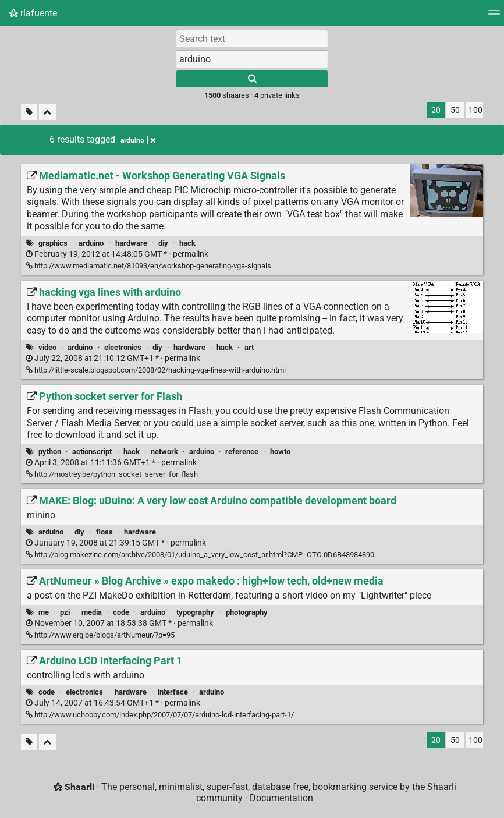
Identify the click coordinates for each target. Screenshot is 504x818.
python (50, 452)
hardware (131, 243)
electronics (123, 347)
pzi (65, 612)
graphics (53, 243)
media (92, 612)
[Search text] (252, 38)
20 (436, 110)
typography (195, 612)
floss (104, 532)
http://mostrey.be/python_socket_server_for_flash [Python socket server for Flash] (112, 474)
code (121, 612)
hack (187, 243)
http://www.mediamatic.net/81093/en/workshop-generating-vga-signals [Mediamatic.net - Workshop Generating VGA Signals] (148, 266)
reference (242, 452)
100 (475, 110)
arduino (91, 243)
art (249, 347)
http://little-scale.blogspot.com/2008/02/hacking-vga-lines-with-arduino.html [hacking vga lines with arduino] (156, 370)
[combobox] (252, 59)
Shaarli (79, 787)
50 (455, 110)
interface (173, 692)
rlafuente (33, 13)
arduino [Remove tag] (138, 140)
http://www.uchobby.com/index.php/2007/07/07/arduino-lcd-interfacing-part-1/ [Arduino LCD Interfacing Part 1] (160, 715)
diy (163, 243)
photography (247, 612)
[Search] (252, 79)
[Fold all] (47, 112)
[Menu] (494, 16)
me (44, 612)
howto (280, 452)
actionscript (92, 452)
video (47, 347)
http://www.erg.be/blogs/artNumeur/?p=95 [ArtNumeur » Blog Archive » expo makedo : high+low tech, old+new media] (100, 635)
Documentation (281, 798)
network (164, 452)
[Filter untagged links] (29, 112)
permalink (117, 254)
